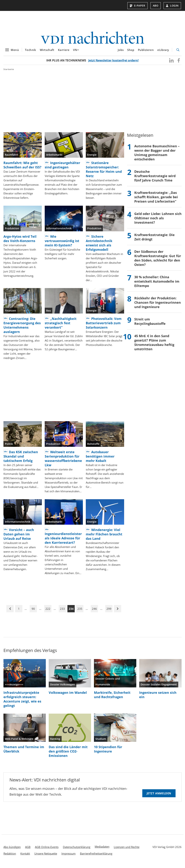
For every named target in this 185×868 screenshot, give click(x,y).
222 (48, 611)
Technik (30, 52)
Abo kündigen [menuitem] (12, 849)
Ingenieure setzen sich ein (158, 697)
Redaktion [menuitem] (10, 856)
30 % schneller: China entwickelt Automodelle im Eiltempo (157, 284)
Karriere (64, 52)
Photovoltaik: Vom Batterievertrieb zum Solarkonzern (104, 325)
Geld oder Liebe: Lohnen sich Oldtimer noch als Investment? (158, 220)
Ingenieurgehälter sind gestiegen (62, 167)
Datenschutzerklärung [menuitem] (77, 849)
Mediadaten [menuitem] (102, 849)
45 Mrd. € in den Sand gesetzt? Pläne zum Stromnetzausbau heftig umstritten (154, 345)
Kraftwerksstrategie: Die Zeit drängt (154, 239)
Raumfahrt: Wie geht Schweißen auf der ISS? (22, 167)
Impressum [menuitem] (69, 856)
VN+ (76, 52)
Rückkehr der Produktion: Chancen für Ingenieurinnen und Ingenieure (158, 305)
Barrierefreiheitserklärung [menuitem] (96, 856)
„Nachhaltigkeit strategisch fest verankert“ (61, 325)
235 (80, 611)
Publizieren (146, 52)
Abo (156, 6)
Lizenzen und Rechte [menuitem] (127, 849)
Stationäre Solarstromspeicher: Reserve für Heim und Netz (104, 171)
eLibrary (163, 52)
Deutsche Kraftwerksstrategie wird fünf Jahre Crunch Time (155, 178)
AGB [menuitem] (28, 849)
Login (172, 6)
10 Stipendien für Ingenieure (108, 751)
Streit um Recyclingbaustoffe (150, 324)
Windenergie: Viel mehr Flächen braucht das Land (104, 536)
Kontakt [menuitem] (25, 856)
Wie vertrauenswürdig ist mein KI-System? (62, 243)
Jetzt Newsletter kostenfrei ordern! (113, 63)
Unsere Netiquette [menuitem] (46, 856)
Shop (131, 52)
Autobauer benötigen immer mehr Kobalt (100, 458)
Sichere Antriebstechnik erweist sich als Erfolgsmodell (99, 245)
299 (109, 611)
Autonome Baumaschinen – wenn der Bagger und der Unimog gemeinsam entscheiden (157, 155)
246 (94, 611)
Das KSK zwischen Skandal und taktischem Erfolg (21, 458)
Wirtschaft (47, 52)
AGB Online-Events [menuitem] (47, 849)
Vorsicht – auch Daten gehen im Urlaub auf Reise (19, 536)
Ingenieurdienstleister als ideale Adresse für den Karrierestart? (63, 540)
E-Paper (137, 6)
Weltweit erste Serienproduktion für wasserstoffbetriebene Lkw (63, 461)
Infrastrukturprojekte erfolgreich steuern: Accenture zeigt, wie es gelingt (22, 701)
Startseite (9, 71)
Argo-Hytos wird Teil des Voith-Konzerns (20, 241)
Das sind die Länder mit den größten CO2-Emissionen (68, 753)
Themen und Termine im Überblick (24, 751)
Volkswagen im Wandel (68, 695)
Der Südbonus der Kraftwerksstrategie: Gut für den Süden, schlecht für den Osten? (158, 260)
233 (62, 611)
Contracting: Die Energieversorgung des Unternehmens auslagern (22, 327)
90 (33, 611)
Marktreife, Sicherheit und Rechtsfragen (112, 697)
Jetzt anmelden (159, 795)
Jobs (121, 52)
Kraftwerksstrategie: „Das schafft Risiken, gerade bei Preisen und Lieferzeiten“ (156, 199)
